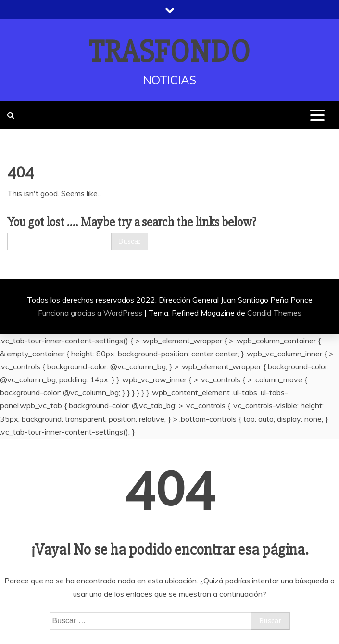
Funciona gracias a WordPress (91, 313)
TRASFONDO (169, 52)
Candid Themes (274, 313)
